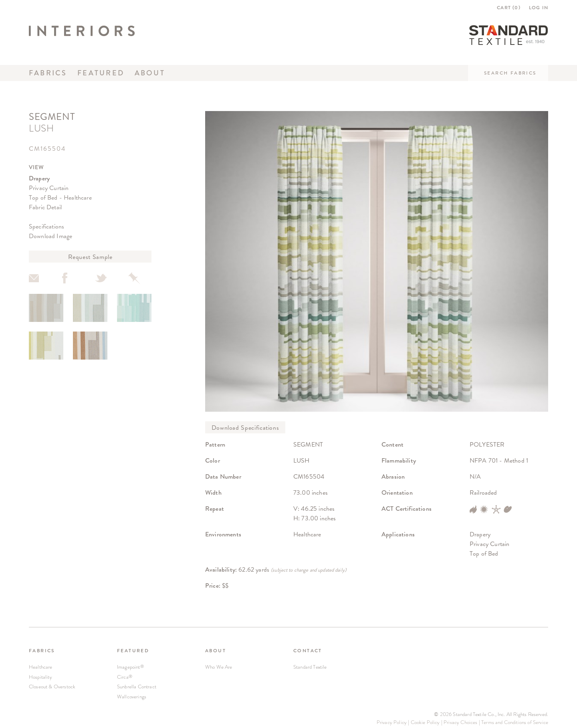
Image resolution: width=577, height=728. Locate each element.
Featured (101, 73)
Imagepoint (130, 667)
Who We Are (219, 667)
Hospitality (40, 677)
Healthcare (41, 667)
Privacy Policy (392, 722)
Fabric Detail (45, 207)
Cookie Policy (425, 722)
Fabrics (48, 73)
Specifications (46, 226)
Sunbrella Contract (137, 687)
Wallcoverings (132, 697)
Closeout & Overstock (52, 687)
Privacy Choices (460, 722)
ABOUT (216, 651)
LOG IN (539, 8)
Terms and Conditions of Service (515, 722)
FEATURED (133, 651)
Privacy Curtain (49, 188)
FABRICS (42, 651)
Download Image (50, 236)
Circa (125, 677)
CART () (509, 8)
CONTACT (308, 651)
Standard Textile (310, 667)
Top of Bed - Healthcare (60, 197)
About (150, 73)
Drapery (39, 178)
